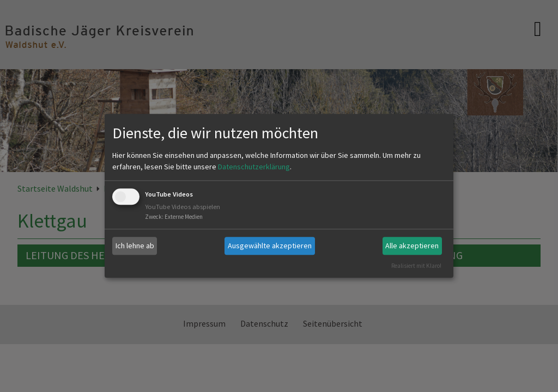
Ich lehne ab (135, 246)
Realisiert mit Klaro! (416, 266)
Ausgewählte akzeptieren (270, 246)
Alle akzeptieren (412, 246)
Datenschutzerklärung (254, 167)
